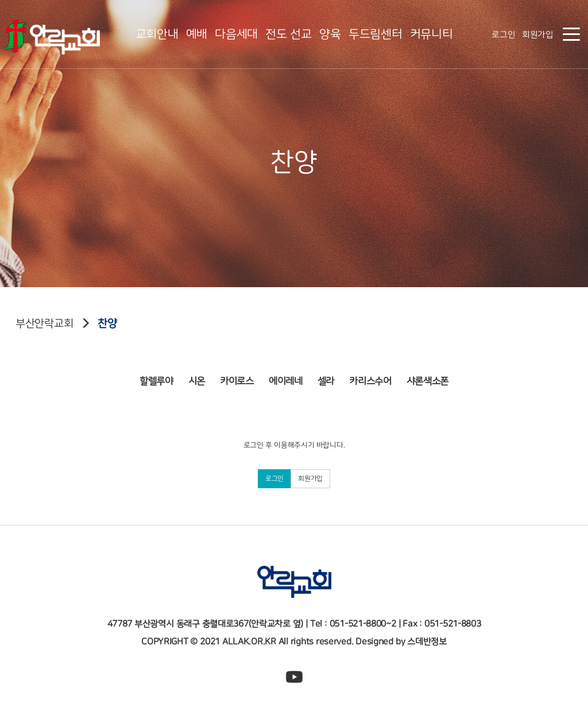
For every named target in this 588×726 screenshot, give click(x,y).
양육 (330, 34)
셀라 (326, 376)
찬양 (107, 323)
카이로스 (237, 376)
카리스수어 (370, 376)
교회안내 (157, 34)
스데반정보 (427, 642)
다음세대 (236, 34)
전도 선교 (288, 34)
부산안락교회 (44, 323)
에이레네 (286, 376)
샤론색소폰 (428, 376)
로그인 (503, 35)
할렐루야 (156, 376)
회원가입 (538, 35)
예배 (197, 34)
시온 (197, 376)
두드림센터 (376, 34)
